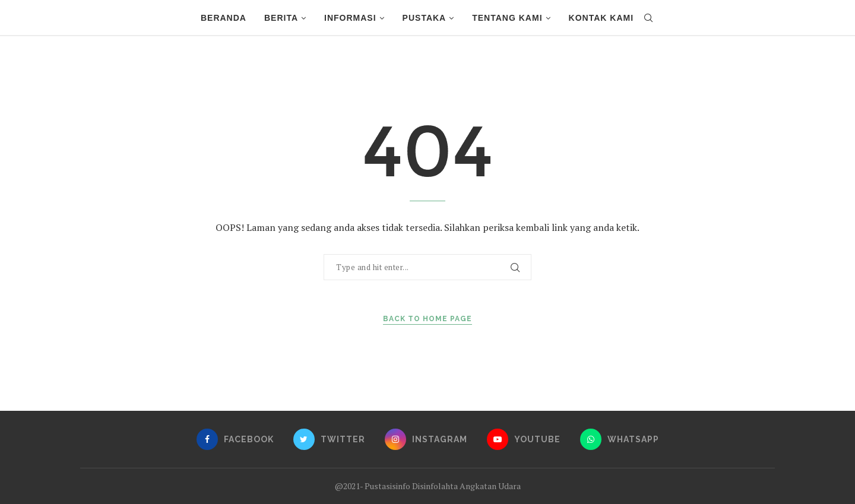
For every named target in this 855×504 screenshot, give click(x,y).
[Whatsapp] (620, 439)
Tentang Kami (507, 18)
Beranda (224, 18)
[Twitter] (329, 439)
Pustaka (425, 18)
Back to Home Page (427, 319)
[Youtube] (524, 439)
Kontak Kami (601, 18)
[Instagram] (426, 439)
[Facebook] (235, 439)
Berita (281, 18)
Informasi (350, 18)
